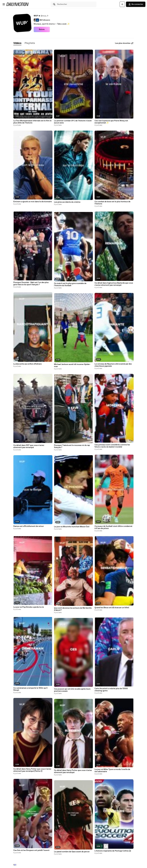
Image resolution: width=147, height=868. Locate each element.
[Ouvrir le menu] (4, 4)
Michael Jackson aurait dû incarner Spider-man (72, 365)
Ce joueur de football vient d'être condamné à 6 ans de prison (113, 527)
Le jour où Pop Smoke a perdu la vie (29, 607)
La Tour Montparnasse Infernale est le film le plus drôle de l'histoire (32, 122)
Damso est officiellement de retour (29, 526)
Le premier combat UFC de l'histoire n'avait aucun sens (73, 122)
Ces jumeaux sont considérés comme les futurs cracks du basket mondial (112, 446)
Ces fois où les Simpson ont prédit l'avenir (31, 850)
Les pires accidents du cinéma (67, 202)
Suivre (42, 29)
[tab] (17, 43)
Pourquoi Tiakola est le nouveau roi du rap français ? (72, 446)
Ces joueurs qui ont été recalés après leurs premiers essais (72, 690)
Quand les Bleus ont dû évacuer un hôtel (112, 608)
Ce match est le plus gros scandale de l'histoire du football (70, 284)
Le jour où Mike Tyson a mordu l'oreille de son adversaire (112, 770)
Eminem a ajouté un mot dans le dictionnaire (33, 202)
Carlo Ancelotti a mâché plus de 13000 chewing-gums (111, 690)
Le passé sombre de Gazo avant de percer (72, 852)
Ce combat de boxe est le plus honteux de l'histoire (112, 203)
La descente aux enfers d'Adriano (28, 364)
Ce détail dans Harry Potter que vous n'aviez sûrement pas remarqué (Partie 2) (32, 770)
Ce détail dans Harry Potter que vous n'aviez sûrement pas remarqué (73, 771)
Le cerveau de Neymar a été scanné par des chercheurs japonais (113, 365)
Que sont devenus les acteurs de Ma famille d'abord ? (73, 609)
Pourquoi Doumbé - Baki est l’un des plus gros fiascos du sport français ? (31, 284)
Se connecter (136, 4)
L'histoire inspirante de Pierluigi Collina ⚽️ (113, 851)
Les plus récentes (124, 43)
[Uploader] (122, 4)
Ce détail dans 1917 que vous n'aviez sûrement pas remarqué (29, 446)
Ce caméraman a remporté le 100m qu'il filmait (30, 689)
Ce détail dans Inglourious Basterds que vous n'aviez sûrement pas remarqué (114, 284)
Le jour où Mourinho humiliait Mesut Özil (72, 527)
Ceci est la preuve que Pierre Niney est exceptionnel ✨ (111, 122)
